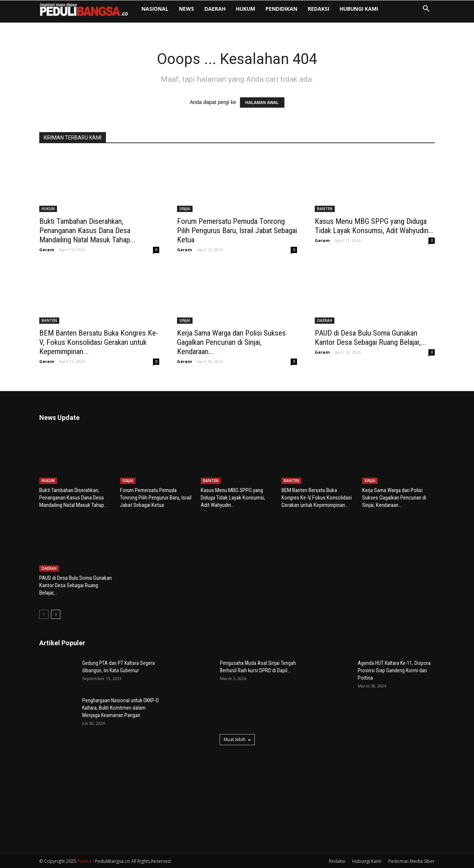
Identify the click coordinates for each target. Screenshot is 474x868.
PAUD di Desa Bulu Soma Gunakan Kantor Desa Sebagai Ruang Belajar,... (370, 338)
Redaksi (318, 9)
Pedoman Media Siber (412, 861)
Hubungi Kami (359, 9)
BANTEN (325, 209)
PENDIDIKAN (281, 9)
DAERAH (215, 9)
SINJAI (185, 209)
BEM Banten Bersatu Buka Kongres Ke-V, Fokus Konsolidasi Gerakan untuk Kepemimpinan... (99, 342)
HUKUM (246, 9)
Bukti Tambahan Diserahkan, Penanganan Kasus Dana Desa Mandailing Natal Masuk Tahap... (87, 231)
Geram (47, 250)
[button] (426, 9)
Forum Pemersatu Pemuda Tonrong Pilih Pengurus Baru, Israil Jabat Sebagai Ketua (237, 231)
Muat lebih (237, 739)
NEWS (186, 9)
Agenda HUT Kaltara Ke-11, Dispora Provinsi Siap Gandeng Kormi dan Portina (394, 670)
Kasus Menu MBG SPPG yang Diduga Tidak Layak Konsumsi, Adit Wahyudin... (374, 226)
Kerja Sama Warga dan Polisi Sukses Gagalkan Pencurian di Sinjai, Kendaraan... (231, 342)
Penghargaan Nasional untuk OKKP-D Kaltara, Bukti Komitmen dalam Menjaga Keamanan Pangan (121, 708)
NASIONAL (155, 9)
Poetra (84, 861)
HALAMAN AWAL (262, 102)
